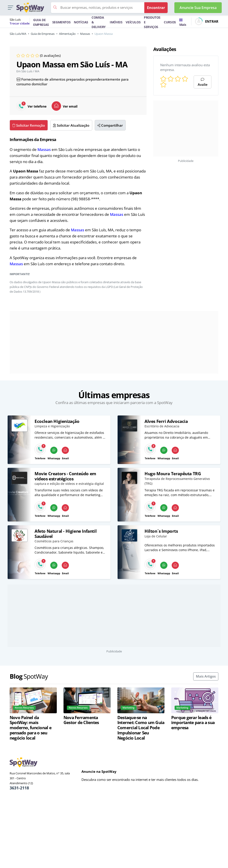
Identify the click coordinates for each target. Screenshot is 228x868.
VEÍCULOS (133, 22)
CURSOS (170, 22)
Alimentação (67, 34)
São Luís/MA (18, 34)
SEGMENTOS (61, 22)
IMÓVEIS (116, 22)
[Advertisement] (114, 342)
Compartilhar (110, 125)
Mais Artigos (206, 676)
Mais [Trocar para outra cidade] (183, 23)
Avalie (203, 82)
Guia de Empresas (43, 34)
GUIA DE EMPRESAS (41, 22)
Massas (85, 34)
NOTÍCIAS (81, 22)
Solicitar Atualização (71, 125)
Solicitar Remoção (29, 125)
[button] (10, 8)
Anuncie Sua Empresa (198, 8)
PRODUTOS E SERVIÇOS (152, 22)
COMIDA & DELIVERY (99, 22)
